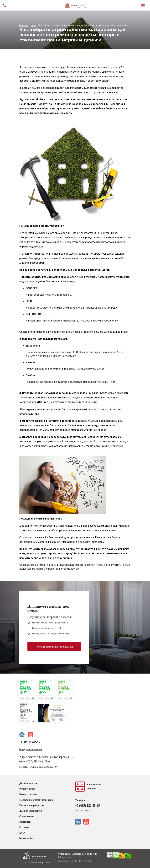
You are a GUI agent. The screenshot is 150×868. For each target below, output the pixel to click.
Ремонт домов (27, 789)
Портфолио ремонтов (32, 805)
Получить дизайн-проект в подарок (54, 647)
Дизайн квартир (29, 783)
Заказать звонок (83, 811)
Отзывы (24, 827)
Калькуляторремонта (94, 786)
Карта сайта (27, 838)
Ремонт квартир (29, 794)
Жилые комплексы (31, 811)
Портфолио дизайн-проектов (36, 800)
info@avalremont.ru (31, 749)
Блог (22, 833)
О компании (27, 816)
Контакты (25, 822)
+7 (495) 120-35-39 (30, 742)
